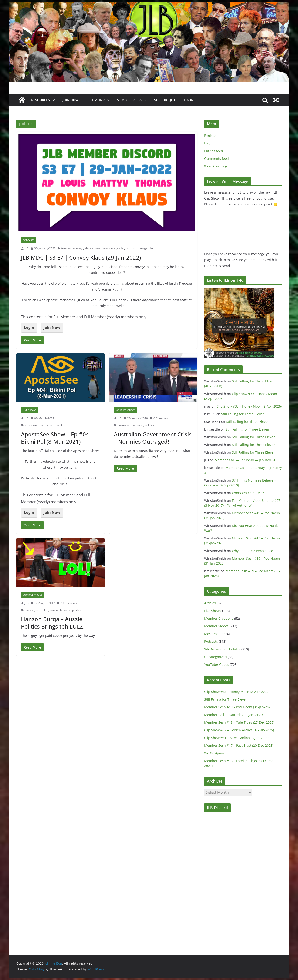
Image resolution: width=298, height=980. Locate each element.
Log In (188, 100)
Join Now (52, 328)
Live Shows (29, 410)
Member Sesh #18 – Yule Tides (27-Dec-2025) (239, 722)
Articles (210, 603)
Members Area (129, 100)
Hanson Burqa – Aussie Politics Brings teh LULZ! (53, 622)
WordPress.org (216, 166)
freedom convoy (72, 248)
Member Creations (219, 618)
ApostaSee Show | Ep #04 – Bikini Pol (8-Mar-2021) (57, 438)
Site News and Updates (222, 649)
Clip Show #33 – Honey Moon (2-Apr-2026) (249, 406)
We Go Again (214, 753)
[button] (52, 100)
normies (137, 425)
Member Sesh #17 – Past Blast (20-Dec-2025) (239, 745)
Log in (209, 143)
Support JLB (164, 100)
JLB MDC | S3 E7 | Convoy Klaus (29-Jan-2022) (81, 257)
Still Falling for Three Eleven (243, 414)
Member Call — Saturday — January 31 (245, 460)
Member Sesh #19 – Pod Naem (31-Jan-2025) (239, 707)
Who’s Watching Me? (248, 493)
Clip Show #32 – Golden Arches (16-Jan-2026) (239, 730)
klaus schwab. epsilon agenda (104, 248)
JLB (27, 248)
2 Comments (67, 603)
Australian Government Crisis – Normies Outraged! (153, 438)
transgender (145, 248)
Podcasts (29, 240)
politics (130, 248)
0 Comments (160, 418)
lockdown (31, 425)
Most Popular (215, 634)
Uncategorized (215, 657)
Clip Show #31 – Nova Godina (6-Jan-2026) (237, 738)
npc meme (46, 425)
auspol (29, 610)
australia (123, 425)
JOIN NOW (70, 100)
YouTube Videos (125, 410)
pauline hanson (60, 610)
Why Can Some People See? (253, 551)
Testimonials (98, 100)
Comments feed (217, 159)
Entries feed (214, 151)
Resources (41, 100)
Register (211, 135)
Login (29, 328)
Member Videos (216, 626)
